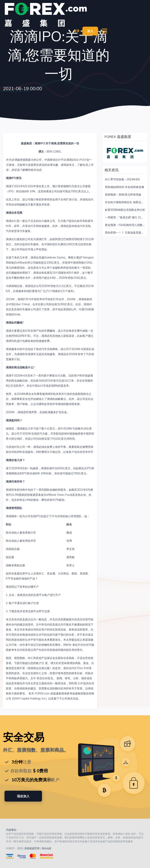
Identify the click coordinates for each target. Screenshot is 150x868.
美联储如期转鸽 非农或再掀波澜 (124, 187)
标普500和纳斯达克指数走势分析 (125, 210)
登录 (76, 31)
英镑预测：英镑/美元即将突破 (123, 195)
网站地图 (47, 848)
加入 (90, 31)
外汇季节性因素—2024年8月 (122, 179)
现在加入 (23, 796)
